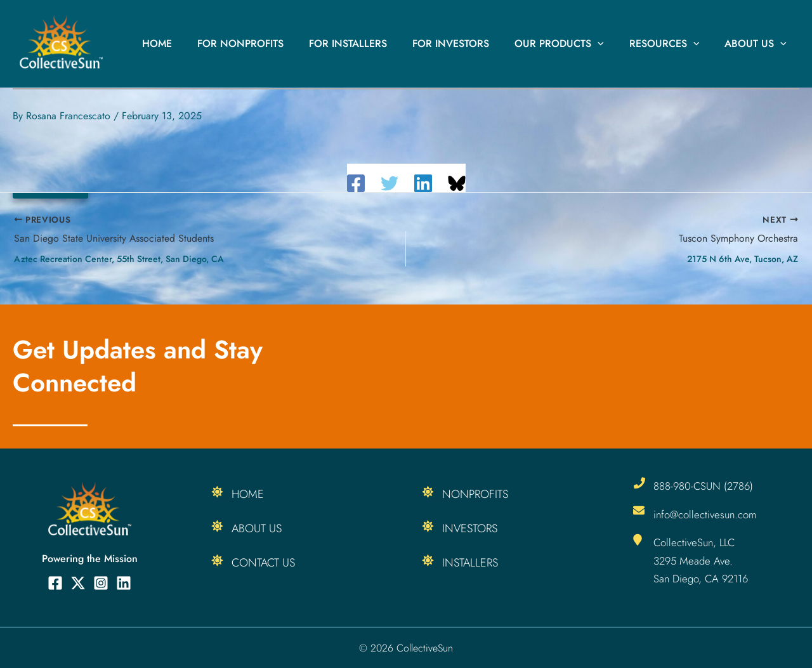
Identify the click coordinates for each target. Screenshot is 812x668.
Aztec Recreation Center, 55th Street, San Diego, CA (119, 259)
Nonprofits (475, 494)
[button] (610, 44)
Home (190, 43)
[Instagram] (101, 583)
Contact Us (263, 563)
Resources (672, 44)
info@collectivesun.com (706, 514)
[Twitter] (390, 183)
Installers (470, 563)
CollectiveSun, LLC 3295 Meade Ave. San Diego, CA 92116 (702, 560)
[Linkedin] (423, 183)
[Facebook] (356, 183)
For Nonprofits (268, 43)
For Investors (468, 43)
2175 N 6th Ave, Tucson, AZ (743, 259)
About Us (758, 44)
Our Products (572, 44)
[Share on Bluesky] (457, 183)
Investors (470, 528)
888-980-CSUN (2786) (704, 486)
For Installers (371, 43)
